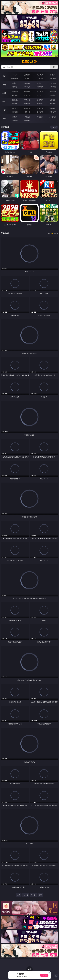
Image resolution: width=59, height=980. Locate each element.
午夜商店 (27, 117)
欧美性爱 (53, 92)
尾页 (40, 895)
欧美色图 (40, 100)
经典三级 (27, 95)
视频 (4, 85)
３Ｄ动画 (53, 83)
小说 (4, 110)
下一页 (33, 895)
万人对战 (40, 75)
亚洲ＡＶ (15, 83)
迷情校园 (15, 112)
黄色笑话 (40, 112)
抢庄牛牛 (53, 78)
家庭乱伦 (27, 108)
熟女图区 (40, 104)
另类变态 (53, 95)
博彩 (4, 76)
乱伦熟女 (40, 95)
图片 (4, 102)
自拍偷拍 (27, 83)
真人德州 (27, 75)
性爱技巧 (53, 112)
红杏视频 (15, 120)
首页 (19, 895)
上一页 (26, 895)
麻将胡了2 (15, 78)
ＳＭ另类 (53, 87)
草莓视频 (40, 117)
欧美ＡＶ (40, 83)
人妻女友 (40, 108)
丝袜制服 (27, 87)
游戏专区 (53, 75)
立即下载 (44, 975)
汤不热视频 (53, 117)
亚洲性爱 (15, 92)
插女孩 (15, 117)
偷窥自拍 (15, 100)
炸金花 (27, 78)
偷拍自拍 (27, 92)
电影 (4, 93)
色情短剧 (27, 120)
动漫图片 (53, 100)
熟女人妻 (15, 87)
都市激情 (15, 108)
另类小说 (27, 112)
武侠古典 (53, 108)
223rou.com (29, 62)
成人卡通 (40, 92)
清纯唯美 (27, 104)
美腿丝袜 (15, 104)
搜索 (54, 67)
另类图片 (53, 104)
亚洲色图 (27, 100)
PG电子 (15, 75)
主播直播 (40, 87)
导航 (4, 118)
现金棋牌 (40, 78)
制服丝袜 (15, 95)
